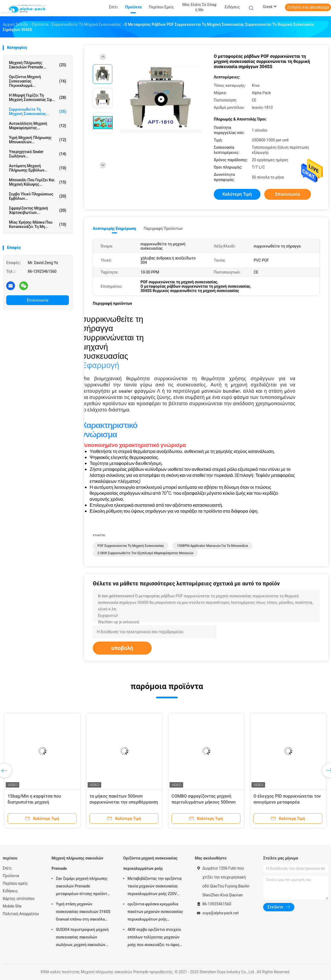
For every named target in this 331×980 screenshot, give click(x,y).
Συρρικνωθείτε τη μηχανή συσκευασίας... (38, 112)
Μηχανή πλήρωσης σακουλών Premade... (38, 65)
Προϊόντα (11, 876)
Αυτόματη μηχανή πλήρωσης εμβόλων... (38, 168)
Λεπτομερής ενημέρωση (114, 229)
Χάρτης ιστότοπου (19, 899)
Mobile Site (12, 906)
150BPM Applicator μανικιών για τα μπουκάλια (212, 546)
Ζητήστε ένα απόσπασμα (308, 7)
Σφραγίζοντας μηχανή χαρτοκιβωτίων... (38, 210)
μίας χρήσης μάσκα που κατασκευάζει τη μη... (38, 224)
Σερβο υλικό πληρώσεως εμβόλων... (38, 196)
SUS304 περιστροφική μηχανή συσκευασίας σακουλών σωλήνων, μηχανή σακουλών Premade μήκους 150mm (82, 938)
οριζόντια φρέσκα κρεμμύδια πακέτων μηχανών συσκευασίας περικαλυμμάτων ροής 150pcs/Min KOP (155, 912)
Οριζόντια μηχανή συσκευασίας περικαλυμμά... (38, 81)
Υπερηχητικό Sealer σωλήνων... (38, 154)
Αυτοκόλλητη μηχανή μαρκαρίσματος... (38, 126)
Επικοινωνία (37, 300)
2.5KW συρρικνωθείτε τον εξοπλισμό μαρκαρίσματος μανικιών (145, 553)
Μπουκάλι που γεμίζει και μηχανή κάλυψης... (38, 182)
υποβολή (122, 648)
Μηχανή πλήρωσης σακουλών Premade (77, 863)
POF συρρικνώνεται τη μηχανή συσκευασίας (131, 546)
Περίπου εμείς (15, 883)
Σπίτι (7, 868)
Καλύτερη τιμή (237, 194)
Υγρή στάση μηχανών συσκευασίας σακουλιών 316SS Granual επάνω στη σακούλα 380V (83, 912)
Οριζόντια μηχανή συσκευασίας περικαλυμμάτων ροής (150, 863)
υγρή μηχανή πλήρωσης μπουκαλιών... (38, 140)
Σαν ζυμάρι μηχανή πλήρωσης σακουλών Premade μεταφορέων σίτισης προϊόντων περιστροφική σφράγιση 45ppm (84, 887)
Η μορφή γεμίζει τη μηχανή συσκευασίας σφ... (38, 97)
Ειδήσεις (10, 891)
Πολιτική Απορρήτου (21, 914)
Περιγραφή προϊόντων (163, 229)
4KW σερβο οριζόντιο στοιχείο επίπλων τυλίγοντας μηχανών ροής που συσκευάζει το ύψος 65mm (154, 938)
